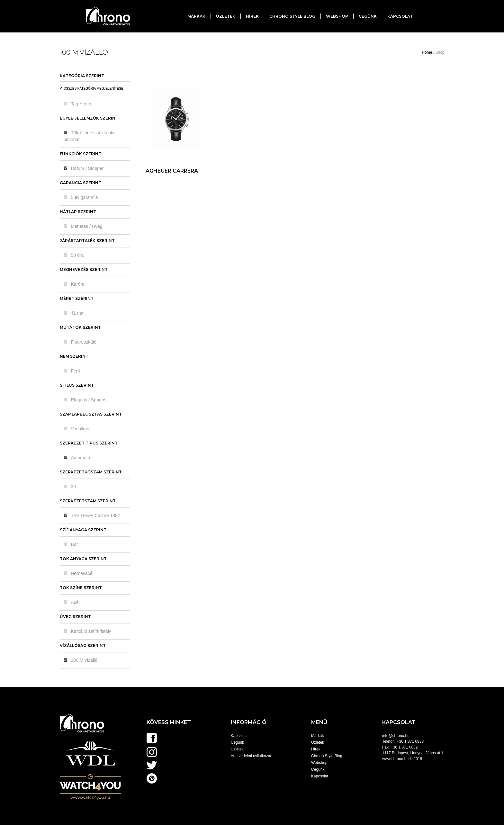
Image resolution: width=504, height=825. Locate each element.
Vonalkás (80, 429)
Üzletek (226, 16)
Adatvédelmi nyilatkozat (251, 756)
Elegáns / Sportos (89, 400)
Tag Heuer (81, 104)
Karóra (78, 284)
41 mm (78, 313)
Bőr (75, 544)
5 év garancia (85, 197)
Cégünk (368, 16)
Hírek (252, 16)
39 (74, 487)
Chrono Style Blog (292, 16)
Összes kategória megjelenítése (94, 89)
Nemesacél (82, 573)
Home (427, 52)
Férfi (76, 371)
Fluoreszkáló (84, 342)
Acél (75, 602)
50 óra (77, 255)
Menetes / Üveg (87, 226)
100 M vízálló (84, 660)
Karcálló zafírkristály (91, 631)
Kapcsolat (400, 16)
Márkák (196, 16)
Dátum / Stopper (87, 168)
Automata (81, 458)
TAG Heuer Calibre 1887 (96, 516)
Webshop (337, 16)
